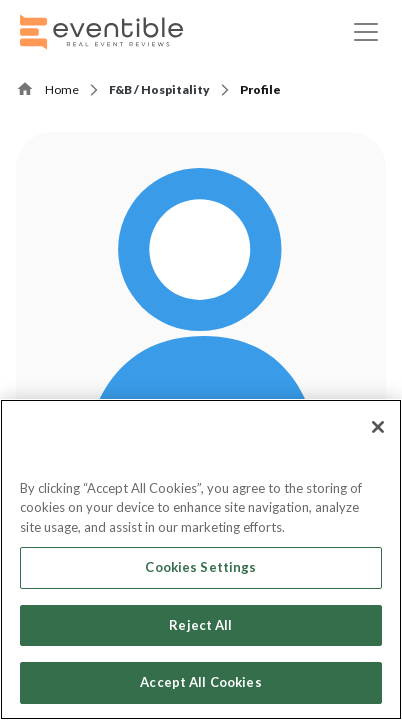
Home (62, 89)
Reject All (200, 625)
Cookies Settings (200, 567)
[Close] (378, 427)
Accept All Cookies (200, 682)
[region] (201, 559)
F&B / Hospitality (159, 89)
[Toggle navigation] (366, 32)
